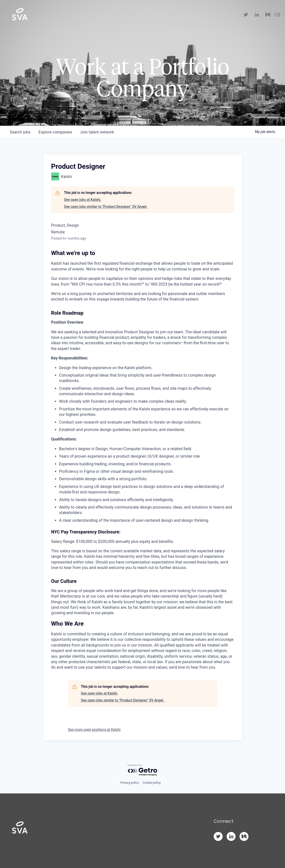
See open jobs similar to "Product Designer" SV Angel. (106, 207)
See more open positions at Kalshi (94, 730)
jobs (20, 132)
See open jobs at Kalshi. (83, 200)
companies (55, 132)
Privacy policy (129, 783)
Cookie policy (152, 783)
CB (277, 15)
